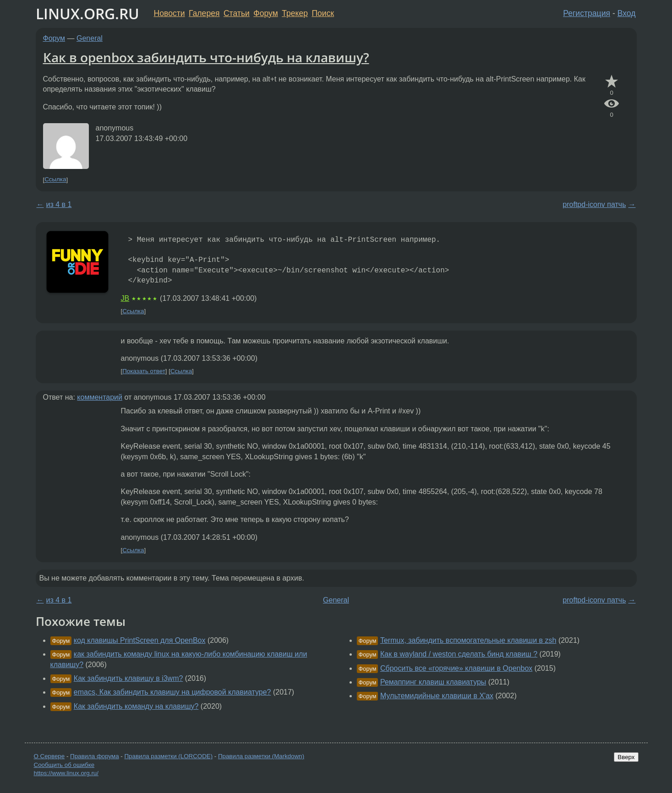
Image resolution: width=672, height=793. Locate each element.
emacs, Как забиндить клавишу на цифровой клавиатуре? (172, 692)
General (90, 38)
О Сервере (49, 756)
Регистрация (587, 13)
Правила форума (95, 756)
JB (125, 298)
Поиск (323, 13)
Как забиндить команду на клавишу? (136, 706)
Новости (169, 13)
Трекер (295, 13)
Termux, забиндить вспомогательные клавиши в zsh (468, 640)
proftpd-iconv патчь (594, 204)
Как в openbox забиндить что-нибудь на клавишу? (206, 57)
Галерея (204, 13)
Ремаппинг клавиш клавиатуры (433, 682)
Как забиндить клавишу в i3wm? (128, 678)
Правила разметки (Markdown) (261, 756)
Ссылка (55, 180)
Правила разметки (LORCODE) (168, 756)
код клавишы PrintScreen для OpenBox (140, 640)
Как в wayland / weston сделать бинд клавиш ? (459, 654)
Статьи (237, 13)
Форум (265, 13)
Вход (627, 13)
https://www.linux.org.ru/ (66, 773)
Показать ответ (144, 371)
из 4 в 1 (59, 204)
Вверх (626, 757)
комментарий (100, 397)
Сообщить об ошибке (64, 765)
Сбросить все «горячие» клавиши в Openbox (456, 668)
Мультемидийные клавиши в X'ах (437, 696)
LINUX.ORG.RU (87, 14)
